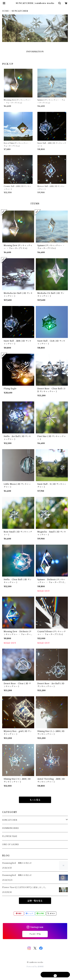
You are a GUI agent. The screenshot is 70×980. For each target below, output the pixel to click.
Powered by (35, 967)
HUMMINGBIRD (11, 828)
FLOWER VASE (10, 836)
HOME (6, 11)
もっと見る (35, 800)
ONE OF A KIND (10, 844)
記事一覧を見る (35, 901)
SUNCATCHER (10, 820)
